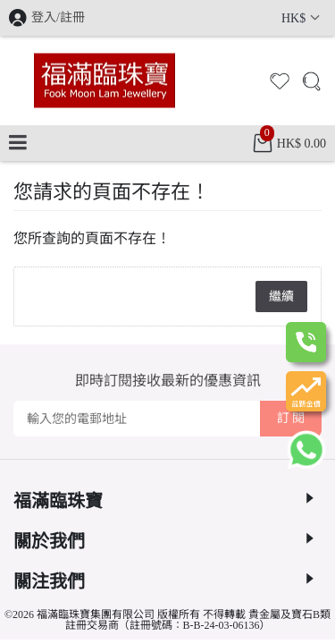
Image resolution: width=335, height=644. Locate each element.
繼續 (281, 297)
